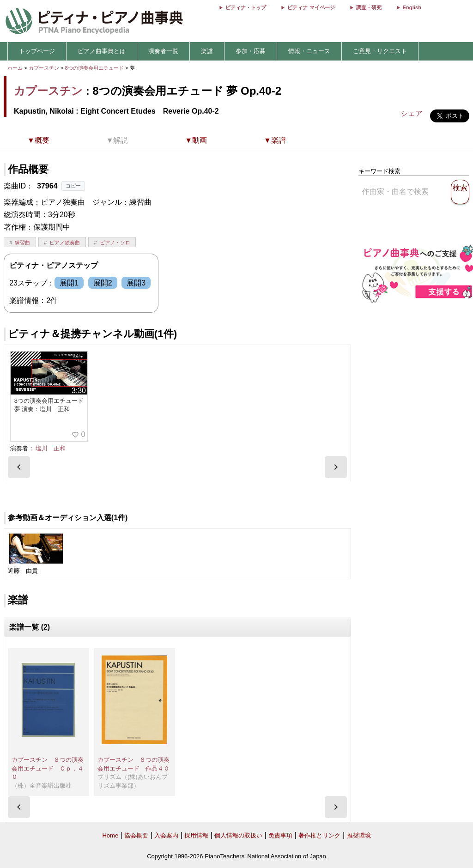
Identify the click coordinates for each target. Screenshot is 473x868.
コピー (73, 186)
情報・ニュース (309, 51)
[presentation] (19, 467)
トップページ (37, 51)
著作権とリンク (319, 835)
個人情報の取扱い (238, 835)
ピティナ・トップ (246, 7)
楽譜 (207, 51)
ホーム (15, 68)
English (412, 7)
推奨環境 (359, 835)
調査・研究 (369, 7)
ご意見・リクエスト (380, 51)
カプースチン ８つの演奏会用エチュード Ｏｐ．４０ (48, 768)
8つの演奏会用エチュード (95, 68)
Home (110, 835)
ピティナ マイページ (311, 7)
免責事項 (280, 835)
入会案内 (166, 835)
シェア (412, 113)
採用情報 (196, 835)
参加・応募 (251, 51)
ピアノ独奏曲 (65, 243)
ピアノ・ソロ (115, 243)
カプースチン (44, 68)
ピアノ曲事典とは (102, 51)
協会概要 (136, 835)
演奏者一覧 (163, 51)
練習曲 (22, 243)
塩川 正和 (51, 448)
